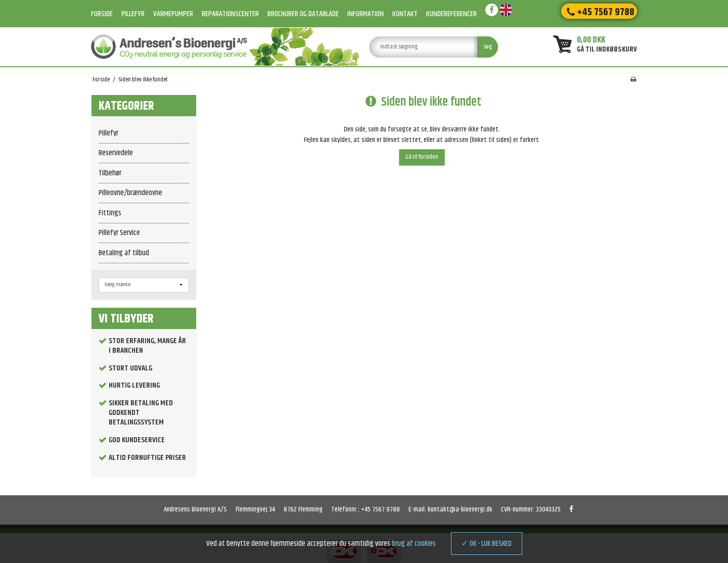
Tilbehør (110, 173)
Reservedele (116, 153)
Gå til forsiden (422, 157)
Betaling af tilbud (124, 253)
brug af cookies (414, 544)
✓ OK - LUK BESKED (487, 544)
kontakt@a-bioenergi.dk (460, 509)
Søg (488, 47)
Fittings (110, 213)
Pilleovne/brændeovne (130, 193)
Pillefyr (108, 133)
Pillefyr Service (119, 233)
